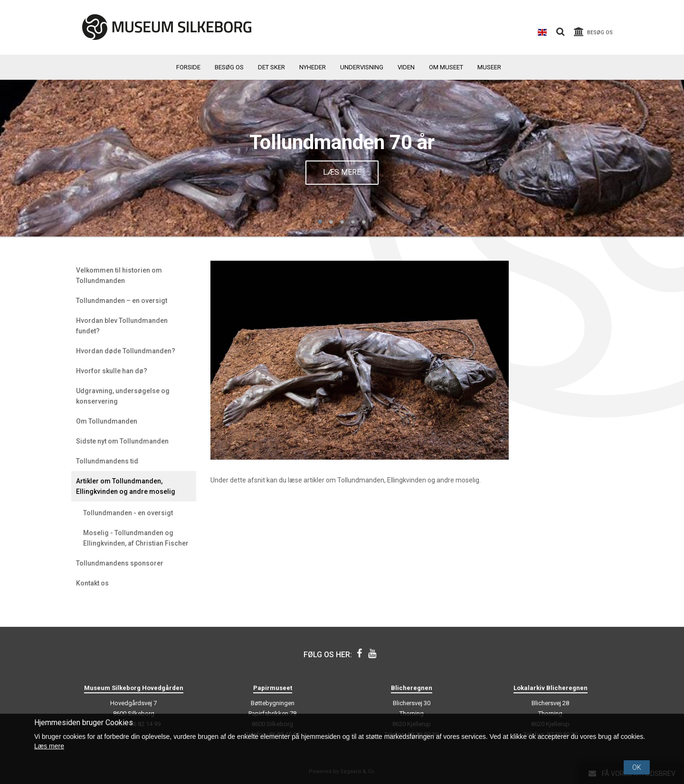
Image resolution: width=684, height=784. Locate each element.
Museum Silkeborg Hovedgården (134, 688)
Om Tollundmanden (107, 421)
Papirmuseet (273, 688)
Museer (489, 67)
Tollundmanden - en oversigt (128, 513)
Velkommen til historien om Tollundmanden (119, 275)
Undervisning (362, 67)
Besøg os (229, 67)
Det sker (271, 67)
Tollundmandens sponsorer (120, 563)
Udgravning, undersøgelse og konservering (123, 396)
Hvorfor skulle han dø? (112, 371)
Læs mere (342, 172)
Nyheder (313, 67)
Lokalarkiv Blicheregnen (551, 688)
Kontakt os (92, 583)
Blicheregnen (412, 688)
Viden (406, 67)
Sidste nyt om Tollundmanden (122, 441)
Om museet (446, 67)
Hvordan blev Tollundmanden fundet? (122, 326)
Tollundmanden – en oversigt (122, 301)
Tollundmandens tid (107, 461)
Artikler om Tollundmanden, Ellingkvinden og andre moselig (126, 486)
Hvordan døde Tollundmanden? (126, 351)
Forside (188, 67)
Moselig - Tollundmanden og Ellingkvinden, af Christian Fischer (136, 538)
